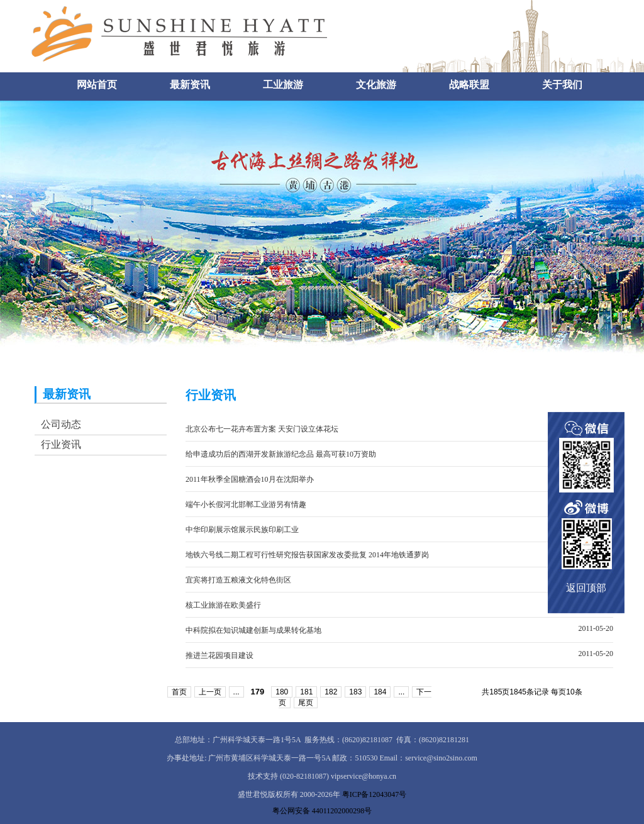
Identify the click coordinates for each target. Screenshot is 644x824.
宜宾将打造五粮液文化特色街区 (238, 580)
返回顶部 (586, 588)
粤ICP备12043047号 (375, 794)
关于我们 (562, 85)
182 (331, 692)
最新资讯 (190, 85)
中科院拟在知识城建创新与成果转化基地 (253, 630)
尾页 (306, 703)
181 (306, 692)
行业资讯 (61, 444)
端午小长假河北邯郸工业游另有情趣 (246, 504)
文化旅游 (376, 85)
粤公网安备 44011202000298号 (322, 811)
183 (355, 692)
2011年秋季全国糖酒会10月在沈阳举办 (250, 479)
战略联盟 (469, 85)
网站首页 (97, 85)
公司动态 (61, 424)
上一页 (210, 692)
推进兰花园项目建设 (219, 655)
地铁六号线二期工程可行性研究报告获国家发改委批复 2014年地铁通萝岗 (307, 555)
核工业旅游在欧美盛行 (223, 605)
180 (282, 692)
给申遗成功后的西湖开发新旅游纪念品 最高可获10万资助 (281, 454)
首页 (179, 692)
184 (380, 692)
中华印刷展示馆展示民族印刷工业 (242, 530)
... (236, 692)
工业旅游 (283, 85)
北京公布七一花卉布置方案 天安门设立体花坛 (262, 429)
